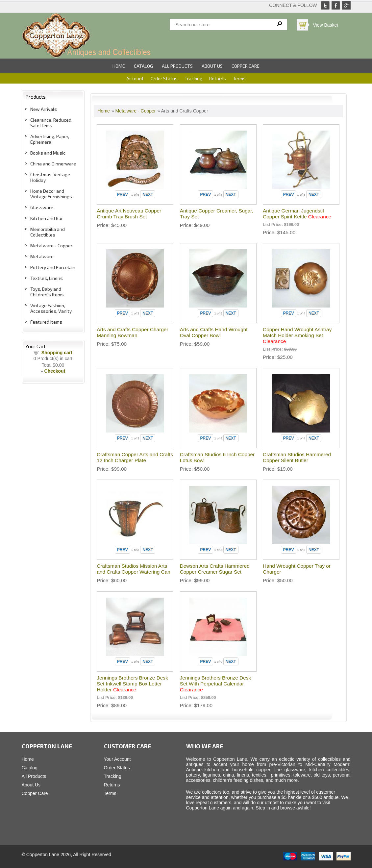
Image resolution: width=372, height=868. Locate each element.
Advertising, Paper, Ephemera (50, 139)
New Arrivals (44, 109)
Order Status (164, 78)
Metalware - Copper (51, 246)
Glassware (42, 207)
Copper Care (246, 66)
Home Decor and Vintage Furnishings (51, 194)
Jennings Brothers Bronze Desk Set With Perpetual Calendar (215, 684)
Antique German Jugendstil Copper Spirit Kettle (297, 214)
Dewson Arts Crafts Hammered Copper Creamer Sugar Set (215, 569)
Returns (218, 78)
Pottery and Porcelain (53, 267)
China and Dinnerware (53, 164)
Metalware (42, 256)
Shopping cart (57, 353)
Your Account (117, 759)
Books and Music (48, 153)
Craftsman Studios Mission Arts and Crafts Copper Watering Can (134, 569)
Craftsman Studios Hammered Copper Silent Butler (297, 457)
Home (119, 66)
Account (135, 78)
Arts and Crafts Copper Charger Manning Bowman (132, 332)
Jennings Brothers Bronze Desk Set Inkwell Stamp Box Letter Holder (132, 684)
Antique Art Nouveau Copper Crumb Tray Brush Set (129, 214)
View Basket (326, 25)
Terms (239, 78)
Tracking (193, 78)
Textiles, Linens (47, 278)
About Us (212, 66)
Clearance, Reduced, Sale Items (51, 123)
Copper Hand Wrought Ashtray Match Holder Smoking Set (297, 335)
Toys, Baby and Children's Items (47, 292)
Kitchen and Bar (47, 218)
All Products (177, 66)
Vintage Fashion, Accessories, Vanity (51, 308)
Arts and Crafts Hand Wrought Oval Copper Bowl (214, 332)
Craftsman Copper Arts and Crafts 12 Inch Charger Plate (135, 457)
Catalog (143, 66)
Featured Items (46, 322)
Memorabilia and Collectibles (48, 232)
